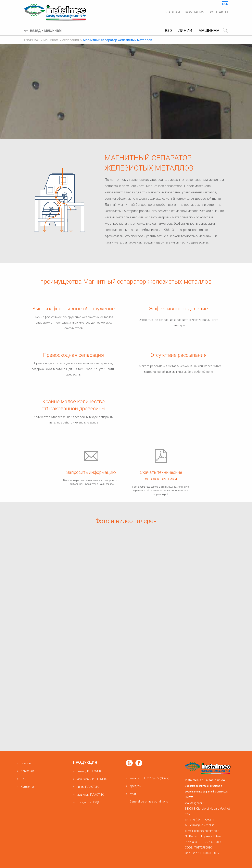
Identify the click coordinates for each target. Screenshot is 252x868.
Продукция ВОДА (88, 802)
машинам (209, 30)
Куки (133, 794)
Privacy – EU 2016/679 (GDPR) (149, 778)
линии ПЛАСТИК (88, 787)
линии (185, 30)
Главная (172, 12)
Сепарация (70, 40)
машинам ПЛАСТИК (90, 795)
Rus (225, 4)
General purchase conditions (149, 802)
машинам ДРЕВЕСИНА (92, 779)
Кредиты (136, 786)
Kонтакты (219, 12)
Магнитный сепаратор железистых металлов (117, 40)
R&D (168, 30)
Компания (195, 12)
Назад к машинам (43, 30)
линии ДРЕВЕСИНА (89, 771)
